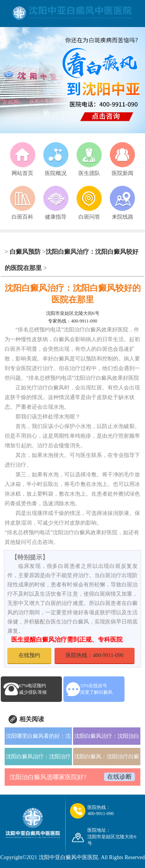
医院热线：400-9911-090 (95, 655)
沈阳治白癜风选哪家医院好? (48, 777)
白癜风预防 (25, 252)
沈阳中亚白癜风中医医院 (68, 857)
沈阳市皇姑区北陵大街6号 (73, 313)
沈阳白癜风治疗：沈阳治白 (107, 736)
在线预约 (29, 655)
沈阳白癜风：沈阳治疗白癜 (107, 757)
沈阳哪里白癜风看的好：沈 (38, 736)
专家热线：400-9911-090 (73, 321)
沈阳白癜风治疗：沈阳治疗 (38, 757)
